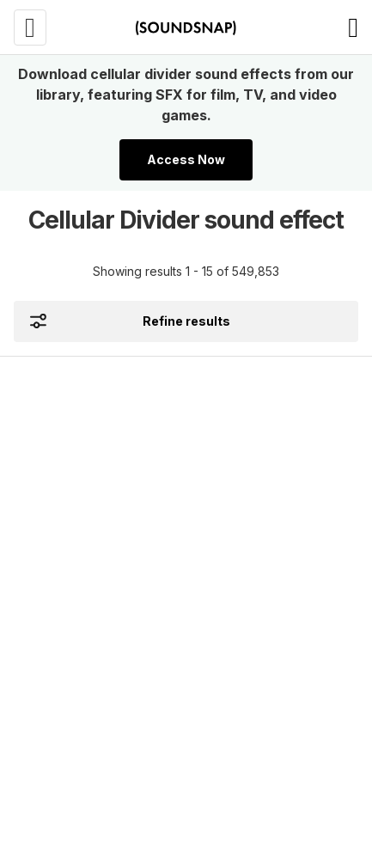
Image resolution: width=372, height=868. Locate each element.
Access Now (186, 159)
